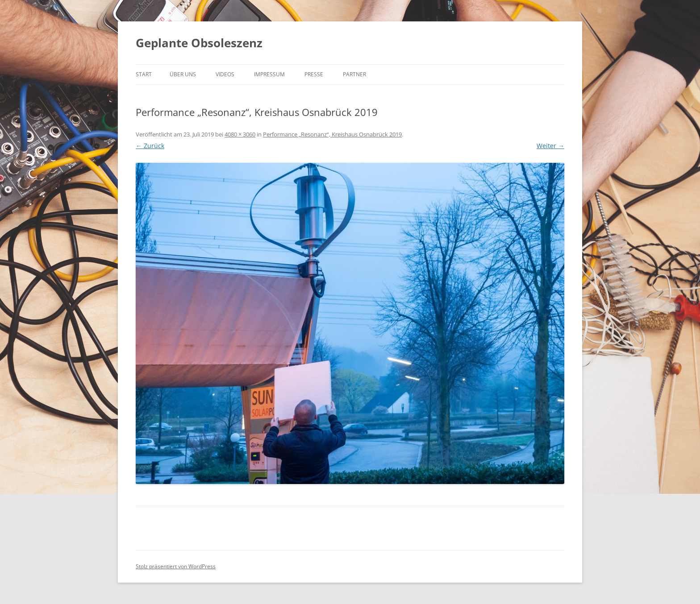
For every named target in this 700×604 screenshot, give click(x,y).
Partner (354, 74)
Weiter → (550, 146)
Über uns (183, 74)
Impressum (269, 74)
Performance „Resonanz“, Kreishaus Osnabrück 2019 (332, 134)
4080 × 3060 (240, 134)
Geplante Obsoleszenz (199, 43)
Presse (314, 74)
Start (144, 74)
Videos (225, 74)
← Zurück (150, 146)
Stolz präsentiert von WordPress (176, 566)
